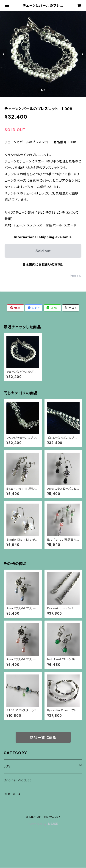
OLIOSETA (12, 794)
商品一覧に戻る (43, 738)
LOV (7, 766)
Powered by (43, 824)
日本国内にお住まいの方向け (43, 264)
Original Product (17, 780)
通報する (76, 276)
